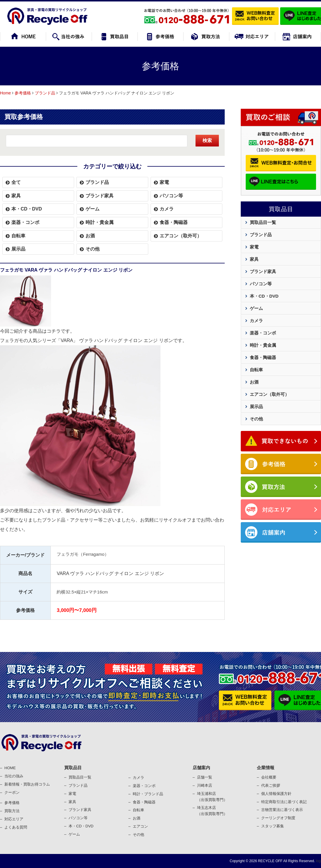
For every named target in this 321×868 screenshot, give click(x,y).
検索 (207, 140)
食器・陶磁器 (174, 222)
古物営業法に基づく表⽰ (282, 810)
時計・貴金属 (100, 222)
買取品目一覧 (263, 222)
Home (5, 93)
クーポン (12, 792)
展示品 (18, 249)
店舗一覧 (205, 777)
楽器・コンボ (25, 222)
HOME (10, 768)
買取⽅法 (12, 811)
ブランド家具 (100, 196)
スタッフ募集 (273, 826)
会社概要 (269, 777)
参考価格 (23, 93)
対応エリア (14, 819)
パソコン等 (171, 196)
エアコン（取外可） (181, 236)
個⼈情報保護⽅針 (276, 794)
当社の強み (14, 776)
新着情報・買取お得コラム (27, 784)
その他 (93, 249)
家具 (16, 196)
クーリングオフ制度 (278, 818)
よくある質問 (16, 827)
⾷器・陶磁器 (144, 802)
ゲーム (93, 209)
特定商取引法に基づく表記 (284, 802)
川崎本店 (205, 785)
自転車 (18, 236)
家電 (164, 182)
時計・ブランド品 (148, 794)
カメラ (167, 209)
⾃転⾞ (138, 810)
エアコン (140, 826)
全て (16, 182)
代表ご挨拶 (271, 785)
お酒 (90, 236)
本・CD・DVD (27, 209)
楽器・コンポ (144, 786)
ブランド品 (45, 93)
